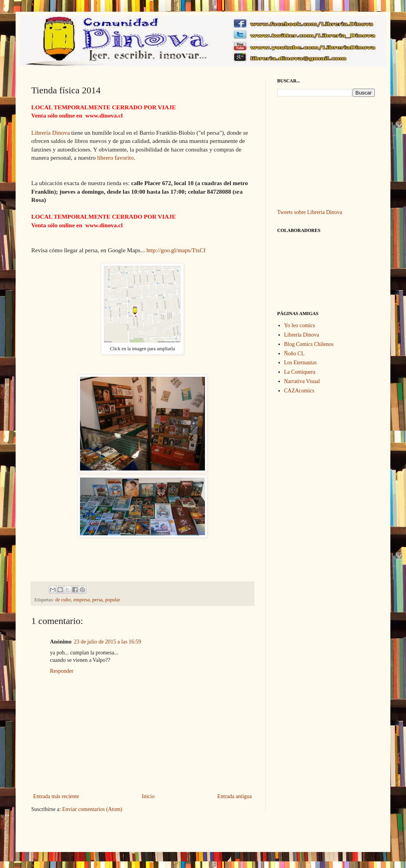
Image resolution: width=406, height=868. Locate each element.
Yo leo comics (300, 325)
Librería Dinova (51, 133)
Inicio (148, 796)
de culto (63, 600)
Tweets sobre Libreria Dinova (310, 212)
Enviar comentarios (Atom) (92, 809)
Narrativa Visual (302, 381)
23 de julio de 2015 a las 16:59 (107, 642)
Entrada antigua (235, 796)
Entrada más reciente (56, 796)
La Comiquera (300, 372)
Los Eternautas (301, 363)
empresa (82, 600)
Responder (62, 671)
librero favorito (116, 158)
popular (112, 600)
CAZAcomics (299, 391)
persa (97, 600)
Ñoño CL (295, 354)
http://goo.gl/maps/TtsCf (176, 250)
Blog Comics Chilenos (309, 344)
